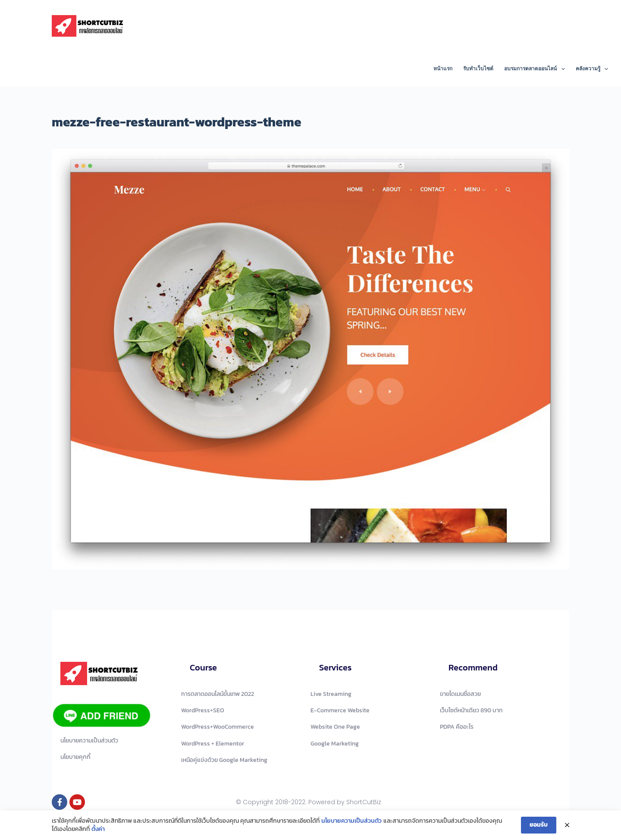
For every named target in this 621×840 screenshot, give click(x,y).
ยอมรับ (539, 826)
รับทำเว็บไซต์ (478, 69)
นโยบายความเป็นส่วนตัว (351, 821)
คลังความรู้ (592, 69)
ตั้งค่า (98, 830)
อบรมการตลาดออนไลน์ (536, 69)
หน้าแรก (443, 69)
